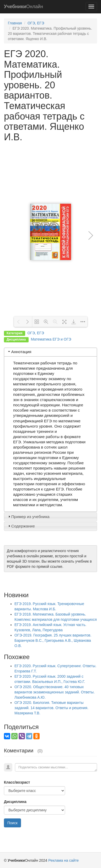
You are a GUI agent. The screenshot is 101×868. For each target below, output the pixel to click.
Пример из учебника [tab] (28, 517)
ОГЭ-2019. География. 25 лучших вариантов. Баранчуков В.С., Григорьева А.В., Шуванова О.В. (53, 640)
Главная (15, 23)
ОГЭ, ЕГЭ (36, 23)
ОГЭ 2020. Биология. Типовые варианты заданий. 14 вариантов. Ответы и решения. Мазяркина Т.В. (51, 708)
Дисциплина (15, 802)
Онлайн (23, 7)
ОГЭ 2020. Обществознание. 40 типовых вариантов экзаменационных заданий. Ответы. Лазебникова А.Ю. (55, 692)
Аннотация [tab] (19, 352)
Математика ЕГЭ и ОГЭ (51, 339)
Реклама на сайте (63, 860)
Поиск (12, 823)
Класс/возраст (17, 782)
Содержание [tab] (21, 526)
